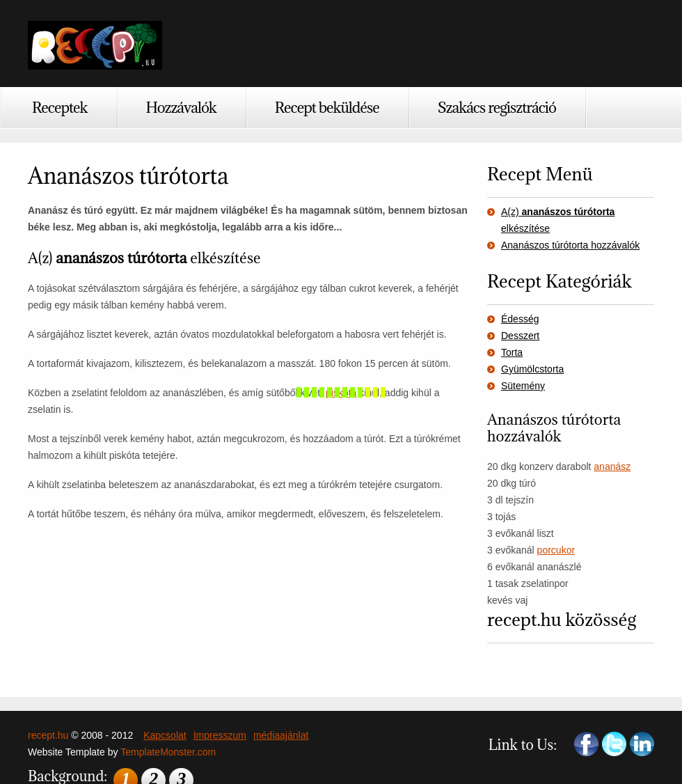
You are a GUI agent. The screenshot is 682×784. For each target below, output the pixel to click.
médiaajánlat (281, 735)
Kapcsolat (165, 735)
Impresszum (220, 735)
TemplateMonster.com (168, 752)
